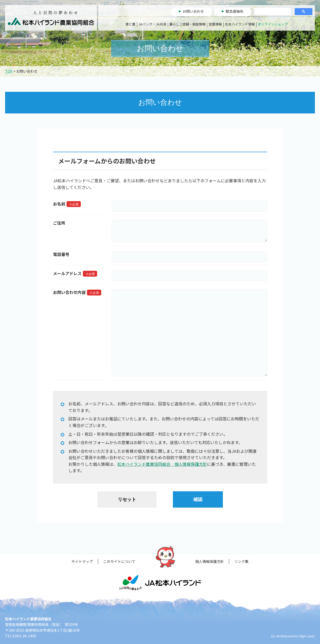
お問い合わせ (193, 11)
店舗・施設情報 (194, 24)
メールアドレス (67, 273)
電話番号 (61, 254)
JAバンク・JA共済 (152, 24)
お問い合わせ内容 (69, 292)
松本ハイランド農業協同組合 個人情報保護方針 (162, 464)
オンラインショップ (273, 24)
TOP (9, 71)
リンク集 (241, 561)
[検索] (272, 12)
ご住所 (59, 223)
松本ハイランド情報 (240, 24)
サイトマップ (82, 561)
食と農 (130, 24)
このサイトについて (119, 561)
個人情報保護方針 (210, 561)
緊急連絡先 (235, 11)
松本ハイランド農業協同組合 (51, 18)
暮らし (174, 24)
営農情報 (215, 24)
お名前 (59, 204)
